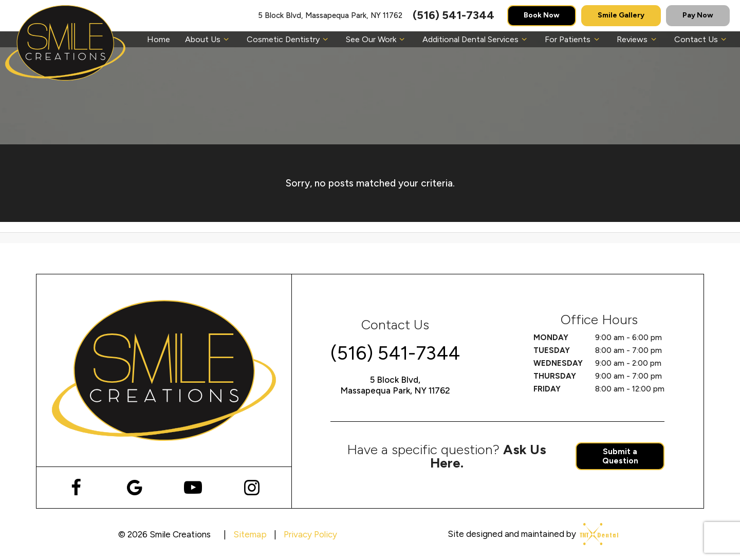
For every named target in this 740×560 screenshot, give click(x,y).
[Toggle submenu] (226, 39)
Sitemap (250, 534)
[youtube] (193, 488)
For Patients (573, 39)
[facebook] (76, 488)
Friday (547, 389)
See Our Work (377, 39)
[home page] (65, 43)
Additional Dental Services (476, 39)
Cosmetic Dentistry (289, 39)
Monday (551, 338)
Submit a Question (620, 456)
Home (159, 39)
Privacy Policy (310, 534)
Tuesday (552, 350)
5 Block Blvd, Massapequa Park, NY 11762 (330, 16)
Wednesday (558, 363)
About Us (208, 39)
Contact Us (702, 39)
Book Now (542, 15)
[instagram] (252, 488)
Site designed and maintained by (530, 534)
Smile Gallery (621, 15)
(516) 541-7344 (454, 15)
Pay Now (698, 15)
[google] (134, 488)
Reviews (638, 39)
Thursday (555, 376)
